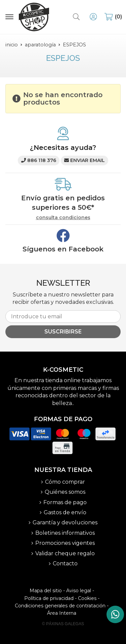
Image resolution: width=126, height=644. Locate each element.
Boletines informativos (65, 533)
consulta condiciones (63, 218)
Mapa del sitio (46, 591)
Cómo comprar (65, 482)
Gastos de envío (65, 512)
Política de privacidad (49, 598)
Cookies (87, 598)
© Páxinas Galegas (63, 624)
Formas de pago (65, 502)
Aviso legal (79, 591)
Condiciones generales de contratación (60, 606)
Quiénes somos (65, 492)
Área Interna (62, 613)
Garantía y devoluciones (65, 522)
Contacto (65, 563)
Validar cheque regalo (65, 553)
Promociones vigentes (65, 543)
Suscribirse (63, 332)
